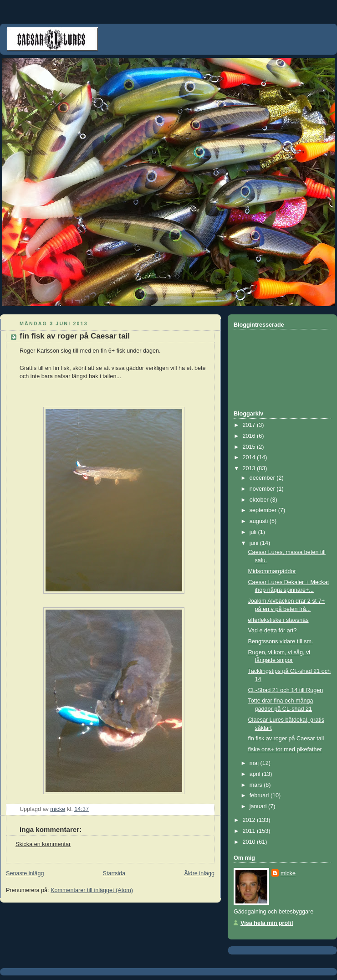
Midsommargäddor (272, 571)
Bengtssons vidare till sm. (281, 641)
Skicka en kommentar (43, 844)
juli (254, 532)
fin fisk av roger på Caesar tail (286, 739)
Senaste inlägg (25, 873)
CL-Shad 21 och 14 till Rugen (286, 690)
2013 (250, 468)
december (263, 478)
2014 (250, 457)
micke (288, 873)
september (264, 510)
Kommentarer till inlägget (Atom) (92, 890)
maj (255, 763)
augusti (260, 521)
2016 (250, 436)
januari (259, 806)
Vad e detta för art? (273, 631)
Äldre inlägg (199, 873)
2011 (250, 831)
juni (255, 543)
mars (257, 785)
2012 (250, 820)
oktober (260, 500)
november (263, 489)
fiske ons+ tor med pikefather (285, 749)
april (256, 774)
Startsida (114, 873)
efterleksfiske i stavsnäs (278, 620)
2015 (250, 447)
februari (260, 795)
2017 (250, 425)
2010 (250, 842)
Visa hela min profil (267, 923)
